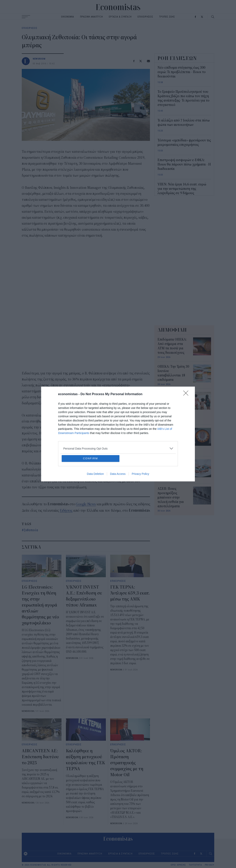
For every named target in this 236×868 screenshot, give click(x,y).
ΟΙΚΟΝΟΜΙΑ (68, 17)
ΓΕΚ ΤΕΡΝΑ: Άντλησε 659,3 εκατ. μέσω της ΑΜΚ (130, 593)
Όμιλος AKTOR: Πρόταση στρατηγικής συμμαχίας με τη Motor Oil (127, 763)
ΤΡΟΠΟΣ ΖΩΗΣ (167, 17)
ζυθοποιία (31, 530)
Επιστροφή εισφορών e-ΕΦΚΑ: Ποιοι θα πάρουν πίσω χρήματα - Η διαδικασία (184, 165)
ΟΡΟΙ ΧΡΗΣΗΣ (178, 865)
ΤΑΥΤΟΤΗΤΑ (195, 865)
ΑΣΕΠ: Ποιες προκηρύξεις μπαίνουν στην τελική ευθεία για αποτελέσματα (171, 498)
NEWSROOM (39, 59)
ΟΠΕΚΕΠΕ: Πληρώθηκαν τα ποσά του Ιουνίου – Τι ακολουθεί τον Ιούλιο (172, 439)
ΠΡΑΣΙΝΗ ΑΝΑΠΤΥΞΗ (91, 17)
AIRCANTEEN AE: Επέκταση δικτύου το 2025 (40, 757)
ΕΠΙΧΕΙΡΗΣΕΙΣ (145, 17)
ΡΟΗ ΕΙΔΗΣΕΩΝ (177, 58)
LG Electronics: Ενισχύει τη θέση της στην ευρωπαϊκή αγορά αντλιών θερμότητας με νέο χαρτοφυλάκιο (40, 605)
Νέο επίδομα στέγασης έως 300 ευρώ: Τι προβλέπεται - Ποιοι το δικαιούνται (182, 72)
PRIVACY (210, 865)
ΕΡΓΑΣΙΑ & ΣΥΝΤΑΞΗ (120, 17)
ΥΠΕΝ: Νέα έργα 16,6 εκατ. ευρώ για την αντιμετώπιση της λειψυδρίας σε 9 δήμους (182, 189)
